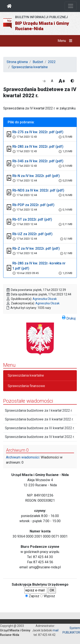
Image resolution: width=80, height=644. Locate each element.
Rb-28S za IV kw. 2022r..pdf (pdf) (38, 147)
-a (44, 81)
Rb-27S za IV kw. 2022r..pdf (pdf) (38, 132)
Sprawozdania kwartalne (30, 67)
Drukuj (69, 318)
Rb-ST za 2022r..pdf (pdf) (32, 219)
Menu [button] (66, 41)
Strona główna (17, 62)
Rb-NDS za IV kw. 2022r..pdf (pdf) (38, 190)
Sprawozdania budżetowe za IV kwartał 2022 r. (40, 437)
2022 (52, 62)
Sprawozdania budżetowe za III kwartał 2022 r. (40, 428)
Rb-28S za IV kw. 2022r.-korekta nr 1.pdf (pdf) (39, 266)
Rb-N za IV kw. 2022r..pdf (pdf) (36, 176)
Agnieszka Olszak (45, 299)
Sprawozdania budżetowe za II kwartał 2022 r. (39, 419)
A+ (62, 81)
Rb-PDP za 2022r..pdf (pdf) (33, 205)
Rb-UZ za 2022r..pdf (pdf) (32, 234)
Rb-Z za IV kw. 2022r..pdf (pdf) (36, 248)
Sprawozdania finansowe (26, 386)
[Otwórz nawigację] (71, 6)
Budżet (38, 62)
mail (56, 630)
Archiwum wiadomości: (23, 457)
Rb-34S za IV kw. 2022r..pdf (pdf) (38, 161)
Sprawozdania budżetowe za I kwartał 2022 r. (39, 410)
